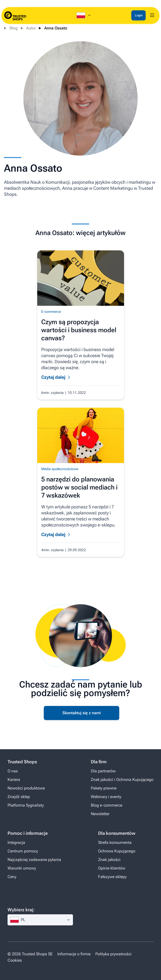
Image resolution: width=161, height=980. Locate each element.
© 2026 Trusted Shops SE (30, 954)
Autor (31, 28)
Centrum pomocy (23, 851)
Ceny (12, 877)
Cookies (15, 960)
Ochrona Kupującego (117, 851)
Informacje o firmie (74, 954)
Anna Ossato (56, 28)
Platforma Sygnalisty (26, 805)
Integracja (16, 842)
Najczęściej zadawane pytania (34, 860)
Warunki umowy (22, 868)
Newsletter (100, 814)
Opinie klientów (112, 868)
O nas (13, 771)
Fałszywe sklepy (112, 877)
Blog (14, 28)
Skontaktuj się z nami (82, 713)
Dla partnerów (103, 771)
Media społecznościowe (60, 469)
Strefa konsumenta (115, 842)
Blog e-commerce (107, 805)
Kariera (14, 780)
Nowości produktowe (26, 788)
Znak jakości (109, 860)
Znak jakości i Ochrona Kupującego (122, 780)
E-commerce (51, 312)
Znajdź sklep (19, 797)
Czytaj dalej (53, 377)
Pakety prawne (104, 788)
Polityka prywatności (113, 954)
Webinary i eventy (106, 797)
